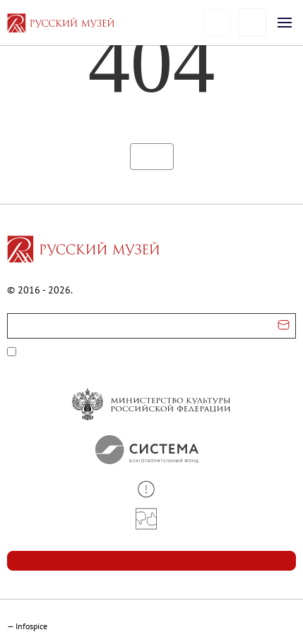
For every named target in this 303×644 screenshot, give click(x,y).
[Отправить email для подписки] (284, 326)
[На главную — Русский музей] (83, 23)
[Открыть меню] (285, 23)
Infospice (31, 626)
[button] (151, 489)
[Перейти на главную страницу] (83, 251)
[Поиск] (252, 23)
